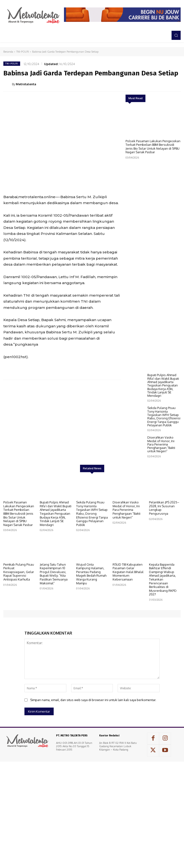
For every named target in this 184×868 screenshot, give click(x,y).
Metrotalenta (26, 84)
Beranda (8, 52)
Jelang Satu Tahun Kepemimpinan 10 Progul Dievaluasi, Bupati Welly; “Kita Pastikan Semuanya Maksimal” (54, 639)
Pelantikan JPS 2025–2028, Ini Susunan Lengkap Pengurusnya (164, 573)
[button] (176, 35)
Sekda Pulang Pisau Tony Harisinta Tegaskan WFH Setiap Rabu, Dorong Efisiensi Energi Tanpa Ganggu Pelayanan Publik (164, 481)
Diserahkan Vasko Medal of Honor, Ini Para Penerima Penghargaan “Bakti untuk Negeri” (161, 509)
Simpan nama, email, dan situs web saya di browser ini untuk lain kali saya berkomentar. (93, 765)
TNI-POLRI (23, 52)
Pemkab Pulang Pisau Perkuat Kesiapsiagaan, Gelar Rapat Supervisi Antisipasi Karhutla (19, 637)
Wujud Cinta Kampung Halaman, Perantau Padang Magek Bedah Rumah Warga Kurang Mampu (91, 639)
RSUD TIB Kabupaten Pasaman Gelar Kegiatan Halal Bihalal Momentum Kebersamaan (128, 637)
